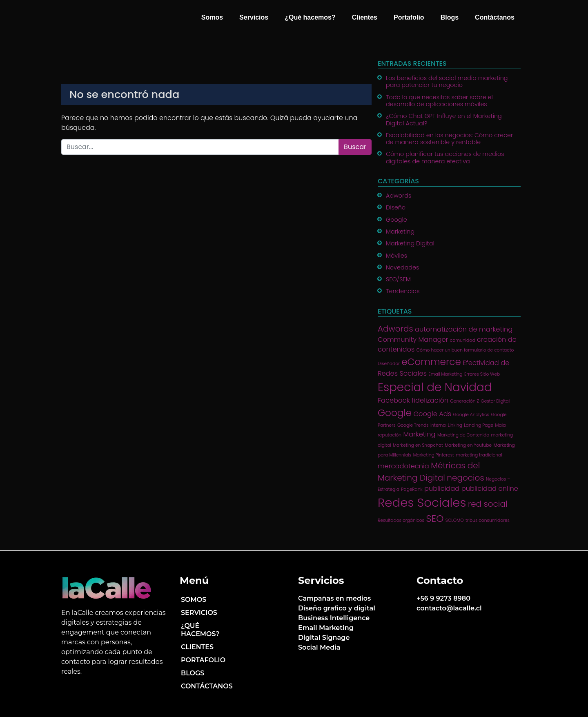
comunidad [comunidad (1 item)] (463, 340)
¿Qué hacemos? (310, 17)
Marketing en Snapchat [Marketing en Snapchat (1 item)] (418, 445)
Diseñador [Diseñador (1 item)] (389, 364)
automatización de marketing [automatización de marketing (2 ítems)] (464, 329)
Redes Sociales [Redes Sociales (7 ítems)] (422, 502)
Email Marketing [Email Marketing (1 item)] (445, 374)
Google (396, 220)
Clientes (365, 17)
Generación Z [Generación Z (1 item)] (465, 401)
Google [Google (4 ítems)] (395, 413)
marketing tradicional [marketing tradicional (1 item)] (479, 455)
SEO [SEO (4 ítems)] (435, 519)
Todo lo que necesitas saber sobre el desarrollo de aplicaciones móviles (439, 101)
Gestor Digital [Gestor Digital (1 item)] (495, 401)
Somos (212, 17)
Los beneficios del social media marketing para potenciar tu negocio (447, 81)
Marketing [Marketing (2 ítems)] (419, 434)
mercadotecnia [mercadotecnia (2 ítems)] (403, 466)
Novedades (402, 267)
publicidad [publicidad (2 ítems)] (442, 489)
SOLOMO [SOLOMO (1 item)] (455, 520)
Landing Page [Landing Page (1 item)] (479, 425)
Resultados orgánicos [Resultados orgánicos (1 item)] (401, 520)
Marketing (400, 232)
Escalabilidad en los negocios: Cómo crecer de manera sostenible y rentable (449, 139)
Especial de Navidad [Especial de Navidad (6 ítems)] (435, 387)
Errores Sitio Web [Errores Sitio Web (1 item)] (482, 374)
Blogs (450, 17)
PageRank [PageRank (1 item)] (412, 489)
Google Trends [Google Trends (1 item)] (413, 425)
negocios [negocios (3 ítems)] (465, 478)
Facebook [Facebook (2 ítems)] (394, 400)
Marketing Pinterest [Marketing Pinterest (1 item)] (434, 455)
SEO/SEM (398, 279)
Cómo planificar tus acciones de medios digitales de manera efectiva (445, 157)
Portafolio (409, 17)
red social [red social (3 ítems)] (488, 504)
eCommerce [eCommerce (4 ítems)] (431, 362)
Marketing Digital (410, 243)
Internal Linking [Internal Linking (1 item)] (446, 425)
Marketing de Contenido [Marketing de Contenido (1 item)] (463, 435)
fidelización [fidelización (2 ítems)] (430, 400)
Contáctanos (495, 17)
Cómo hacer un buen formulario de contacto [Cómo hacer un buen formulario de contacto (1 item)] (465, 350)
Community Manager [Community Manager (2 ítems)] (413, 340)
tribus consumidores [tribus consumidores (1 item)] (488, 520)
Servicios (254, 17)
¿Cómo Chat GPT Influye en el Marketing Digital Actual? (444, 119)
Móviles (396, 256)
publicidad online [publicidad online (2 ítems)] (490, 489)
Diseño (396, 207)
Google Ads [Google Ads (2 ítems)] (432, 414)
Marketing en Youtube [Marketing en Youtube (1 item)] (468, 445)
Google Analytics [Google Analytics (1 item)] (471, 415)
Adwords (399, 196)
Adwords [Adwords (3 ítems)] (395, 329)
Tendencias (403, 291)
